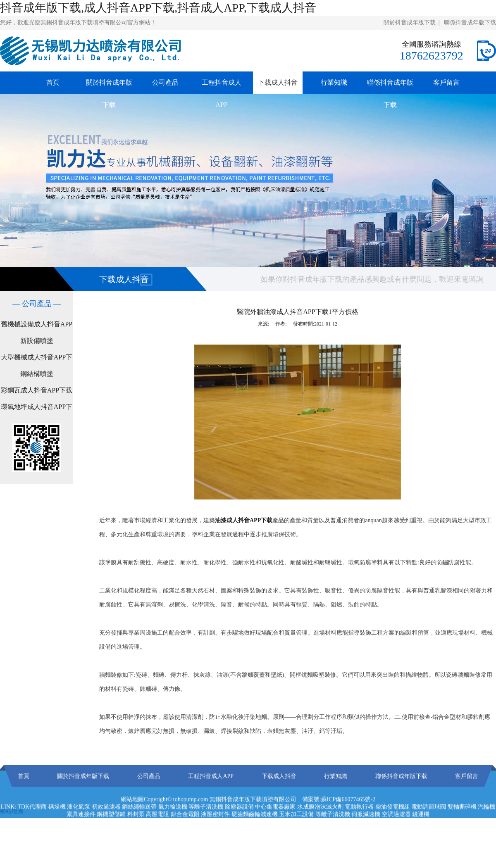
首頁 (53, 82)
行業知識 (334, 82)
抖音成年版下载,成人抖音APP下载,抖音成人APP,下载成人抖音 (158, 8)
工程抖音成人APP (222, 94)
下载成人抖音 (278, 82)
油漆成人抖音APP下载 (244, 520)
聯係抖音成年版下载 (470, 23)
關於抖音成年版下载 (410, 23)
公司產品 (165, 82)
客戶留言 (446, 82)
